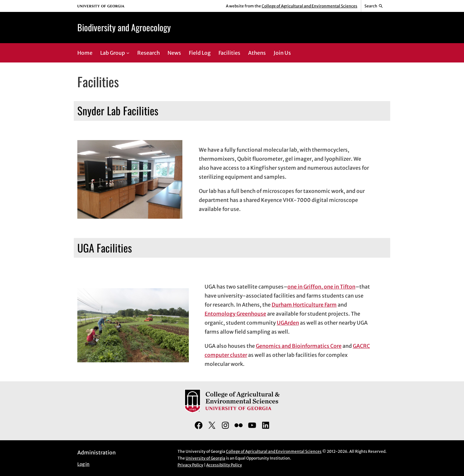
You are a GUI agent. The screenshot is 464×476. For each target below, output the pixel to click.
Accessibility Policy (224, 465)
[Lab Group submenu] (128, 53)
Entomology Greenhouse (235, 314)
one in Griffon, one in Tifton (321, 287)
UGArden (288, 323)
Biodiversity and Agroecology (124, 27)
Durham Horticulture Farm (304, 305)
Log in (83, 464)
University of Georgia (205, 458)
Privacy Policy (190, 465)
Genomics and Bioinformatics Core (299, 346)
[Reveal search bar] (374, 6)
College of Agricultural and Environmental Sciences (309, 6)
